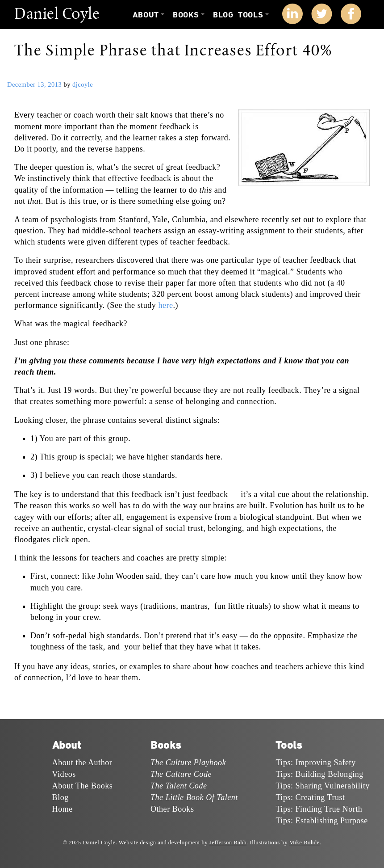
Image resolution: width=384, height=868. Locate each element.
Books (186, 15)
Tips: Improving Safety (315, 763)
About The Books (83, 786)
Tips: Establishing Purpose (321, 821)
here (165, 305)
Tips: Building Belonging (319, 774)
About (146, 15)
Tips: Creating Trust (310, 797)
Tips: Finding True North (319, 809)
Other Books (172, 809)
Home (63, 809)
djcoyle (83, 84)
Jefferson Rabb (228, 843)
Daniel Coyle (57, 15)
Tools (250, 15)
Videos (64, 774)
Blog (223, 15)
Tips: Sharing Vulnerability (323, 786)
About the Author (82, 763)
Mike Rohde (305, 843)
